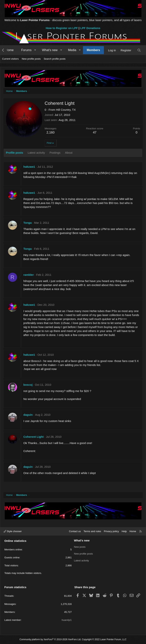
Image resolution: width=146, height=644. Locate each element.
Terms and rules (92, 531)
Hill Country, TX (66, 110)
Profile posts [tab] (15, 153)
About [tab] (69, 153)
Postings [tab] (55, 153)
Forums (26, 50)
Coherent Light (34, 437)
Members (93, 50)
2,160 (51, 132)
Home (10, 50)
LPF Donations (90, 28)
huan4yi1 (67, 620)
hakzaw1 (29, 167)
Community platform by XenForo (50, 639)
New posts (80, 547)
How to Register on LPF (62, 28)
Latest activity (82, 561)
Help (124, 531)
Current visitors (10, 59)
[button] (35, 50)
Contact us (75, 531)
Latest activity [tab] (36, 153)
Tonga (28, 223)
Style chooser (13, 531)
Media (72, 50)
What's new (50, 50)
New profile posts (31, 59)
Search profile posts (55, 59)
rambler (29, 275)
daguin (28, 415)
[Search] (139, 50)
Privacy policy (111, 531)
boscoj (28, 385)
